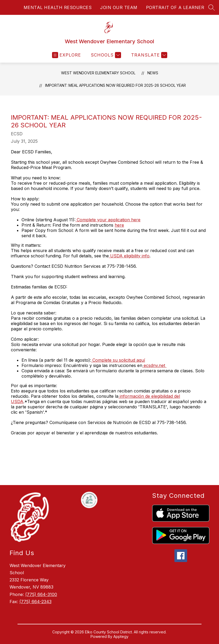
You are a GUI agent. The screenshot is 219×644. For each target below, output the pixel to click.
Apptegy (121, 636)
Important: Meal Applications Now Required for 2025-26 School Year (115, 85)
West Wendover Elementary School (98, 73)
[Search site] (212, 7)
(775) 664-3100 (41, 594)
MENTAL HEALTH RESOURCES (58, 7)
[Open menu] (66, 55)
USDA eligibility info (129, 256)
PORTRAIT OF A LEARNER (175, 7)
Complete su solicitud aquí (118, 360)
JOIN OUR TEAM (119, 7)
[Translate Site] (149, 55)
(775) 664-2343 (35, 602)
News (153, 73)
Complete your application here (108, 220)
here (119, 225)
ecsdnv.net (154, 365)
